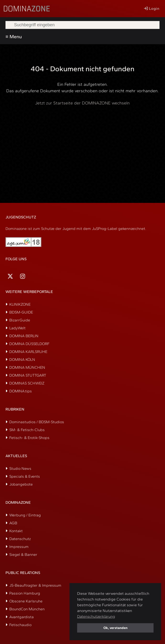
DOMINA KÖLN (22, 360)
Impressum (19, 547)
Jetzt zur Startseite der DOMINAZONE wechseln (82, 103)
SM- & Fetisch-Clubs (27, 430)
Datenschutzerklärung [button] (96, 616)
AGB (13, 523)
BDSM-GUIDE (21, 312)
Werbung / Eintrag (25, 515)
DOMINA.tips (21, 391)
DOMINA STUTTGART (28, 375)
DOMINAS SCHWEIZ (27, 383)
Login (152, 8)
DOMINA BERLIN (24, 336)
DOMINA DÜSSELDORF (29, 344)
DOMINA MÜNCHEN (27, 367)
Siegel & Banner (23, 555)
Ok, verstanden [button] (115, 628)
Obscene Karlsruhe (26, 601)
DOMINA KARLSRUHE (28, 352)
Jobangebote (21, 484)
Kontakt (16, 531)
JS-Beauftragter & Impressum (35, 585)
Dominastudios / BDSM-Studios (37, 422)
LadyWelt (17, 328)
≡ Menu (14, 37)
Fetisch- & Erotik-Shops (29, 438)
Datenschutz (20, 539)
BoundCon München (27, 609)
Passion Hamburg (25, 593)
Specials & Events (25, 476)
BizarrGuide (20, 320)
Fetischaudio (20, 625)
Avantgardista (21, 617)
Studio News (20, 468)
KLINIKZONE (20, 304)
